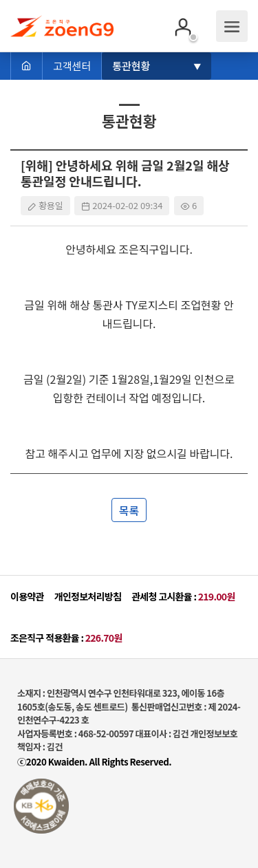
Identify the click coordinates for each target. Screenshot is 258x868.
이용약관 (27, 596)
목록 (129, 510)
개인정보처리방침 (88, 596)
